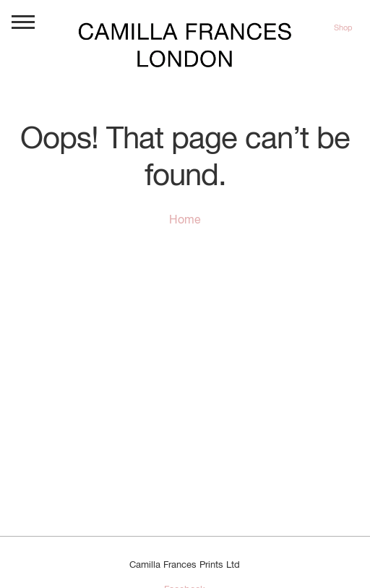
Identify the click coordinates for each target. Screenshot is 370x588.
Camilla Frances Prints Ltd (185, 565)
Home (185, 221)
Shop (343, 28)
